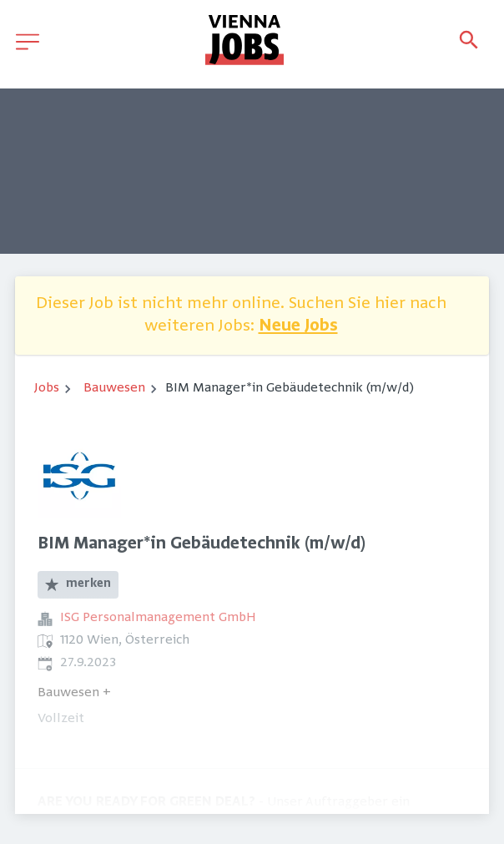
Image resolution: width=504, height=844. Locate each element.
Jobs (47, 388)
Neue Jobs (298, 327)
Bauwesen (114, 388)
